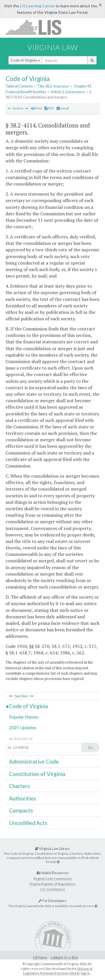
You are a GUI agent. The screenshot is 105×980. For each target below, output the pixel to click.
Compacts (21, 810)
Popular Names (24, 717)
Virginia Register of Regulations (53, 884)
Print (37, 108)
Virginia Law (53, 47)
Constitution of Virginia (37, 774)
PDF (49, 108)
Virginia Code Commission (53, 879)
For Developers (53, 901)
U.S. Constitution (53, 889)
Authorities (23, 798)
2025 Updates (23, 727)
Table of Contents (19, 86)
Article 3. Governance (68, 92)
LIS (37, 27)
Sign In (85, 973)
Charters (19, 786)
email (63, 108)
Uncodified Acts (28, 823)
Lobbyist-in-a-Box (64, 958)
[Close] (100, 5)
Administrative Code (34, 761)
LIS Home (40, 958)
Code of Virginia (25, 60)
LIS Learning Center (37, 6)
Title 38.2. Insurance (53, 86)
